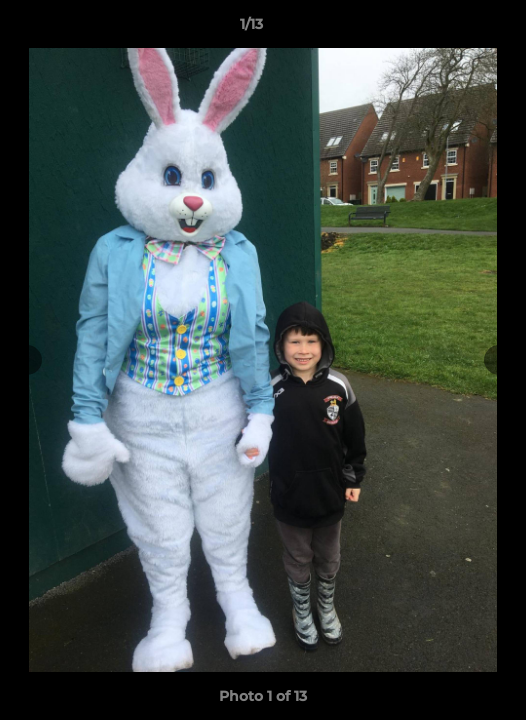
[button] (454, 29)
